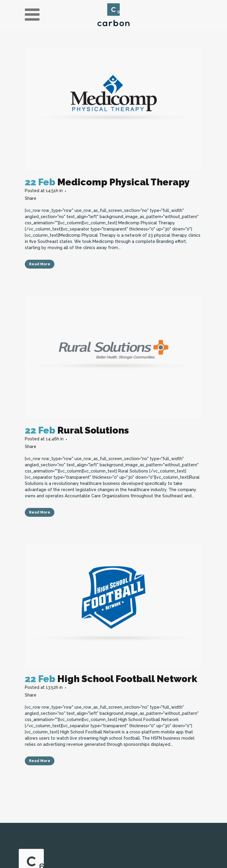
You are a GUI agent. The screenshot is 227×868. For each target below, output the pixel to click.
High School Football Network (127, 679)
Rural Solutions (93, 430)
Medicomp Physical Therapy (124, 182)
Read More (40, 264)
